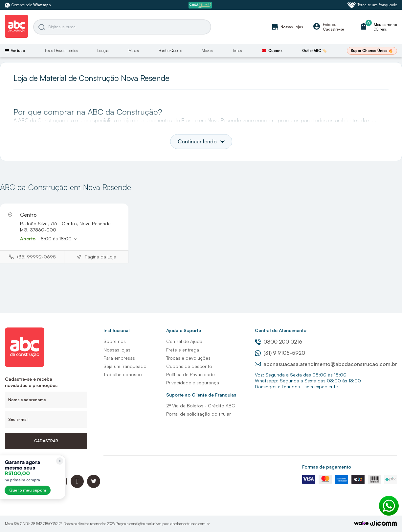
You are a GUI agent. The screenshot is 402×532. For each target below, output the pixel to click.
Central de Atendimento (281, 330)
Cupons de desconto (189, 366)
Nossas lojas (117, 350)
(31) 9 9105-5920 (280, 353)
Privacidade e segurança (193, 383)
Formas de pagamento (327, 467)
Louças (103, 51)
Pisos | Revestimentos (61, 51)
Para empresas (119, 358)
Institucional (116, 330)
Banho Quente (170, 51)
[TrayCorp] (361, 524)
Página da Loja (100, 257)
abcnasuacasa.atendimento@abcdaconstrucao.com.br (326, 364)
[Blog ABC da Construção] (77, 486)
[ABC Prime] (201, 5)
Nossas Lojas (287, 27)
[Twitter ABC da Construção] (94, 486)
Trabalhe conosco (123, 374)
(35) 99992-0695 (36, 257)
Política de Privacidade (190, 374)
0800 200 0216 (279, 342)
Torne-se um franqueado (372, 5)
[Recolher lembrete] (60, 461)
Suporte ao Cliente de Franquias (201, 395)
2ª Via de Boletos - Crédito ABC (201, 406)
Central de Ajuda (184, 341)
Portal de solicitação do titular (199, 414)
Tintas (237, 51)
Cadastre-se (333, 29)
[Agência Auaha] (384, 524)
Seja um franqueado (125, 366)
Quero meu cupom (28, 490)
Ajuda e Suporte (184, 330)
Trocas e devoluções (188, 358)
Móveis (207, 51)
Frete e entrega (183, 350)
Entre (327, 25)
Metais (134, 51)
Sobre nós (115, 341)
